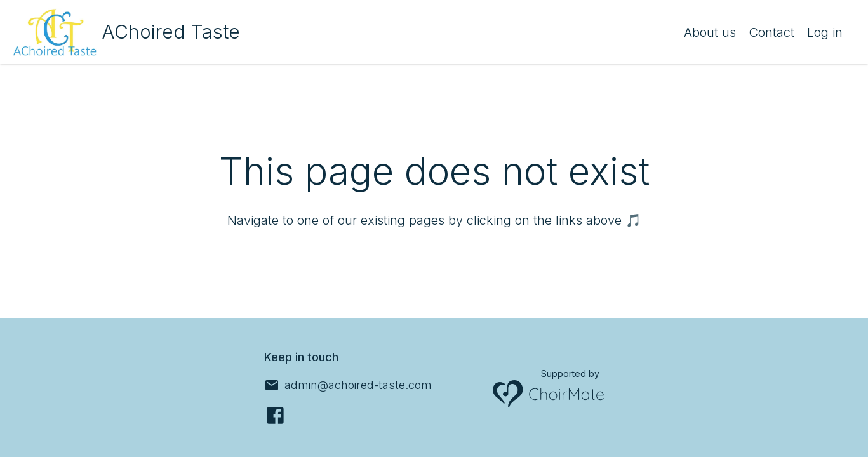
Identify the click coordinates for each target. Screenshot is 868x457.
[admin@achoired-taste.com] (348, 385)
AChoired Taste (171, 32)
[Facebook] (275, 415)
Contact (771, 32)
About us (710, 32)
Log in (825, 32)
